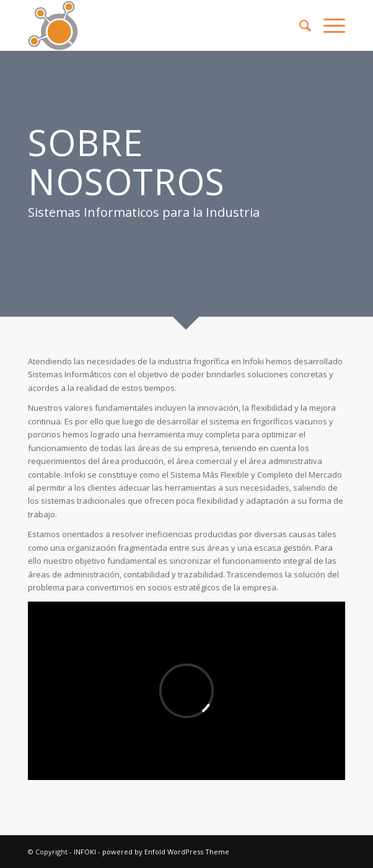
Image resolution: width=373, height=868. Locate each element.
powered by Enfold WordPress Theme (166, 852)
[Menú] (328, 25)
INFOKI (85, 852)
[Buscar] (299, 25)
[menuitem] (299, 25)
